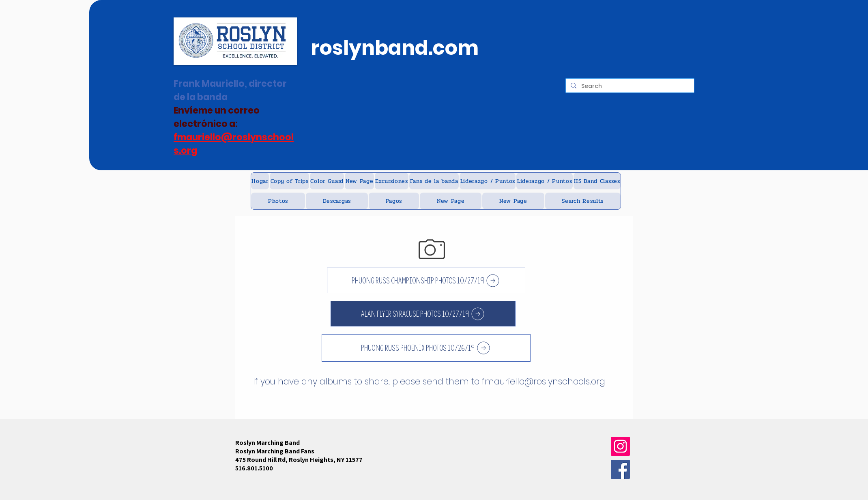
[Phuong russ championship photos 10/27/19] (426, 280)
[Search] (629, 86)
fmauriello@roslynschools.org (544, 381)
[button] (289, 181)
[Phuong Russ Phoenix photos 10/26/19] (426, 348)
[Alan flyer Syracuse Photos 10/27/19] (423, 314)
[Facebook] (620, 469)
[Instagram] (620, 446)
